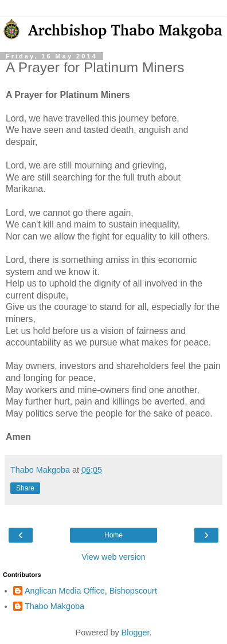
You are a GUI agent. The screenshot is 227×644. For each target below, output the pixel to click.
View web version (113, 557)
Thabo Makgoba (54, 606)
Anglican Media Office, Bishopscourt (91, 591)
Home (113, 535)
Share (25, 488)
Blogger (136, 633)
